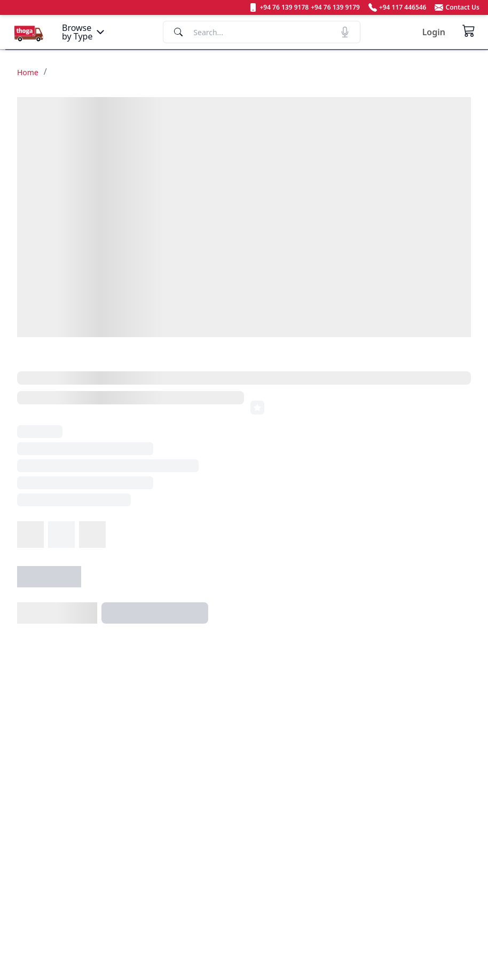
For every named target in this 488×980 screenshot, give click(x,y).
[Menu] (84, 32)
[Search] (262, 32)
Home (28, 72)
